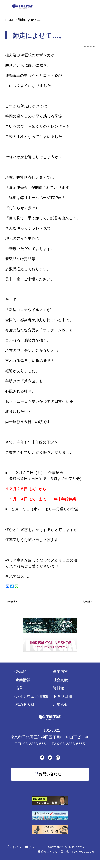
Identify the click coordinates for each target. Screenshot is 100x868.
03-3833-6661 (36, 749)
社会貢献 (60, 685)
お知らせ (61, 710)
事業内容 (60, 677)
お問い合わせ (50, 781)
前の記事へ (17, 606)
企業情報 (23, 685)
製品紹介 (23, 677)
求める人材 (25, 710)
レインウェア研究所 (33, 702)
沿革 (19, 693)
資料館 (59, 693)
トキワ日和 (62, 702)
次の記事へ (83, 606)
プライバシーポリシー (22, 855)
